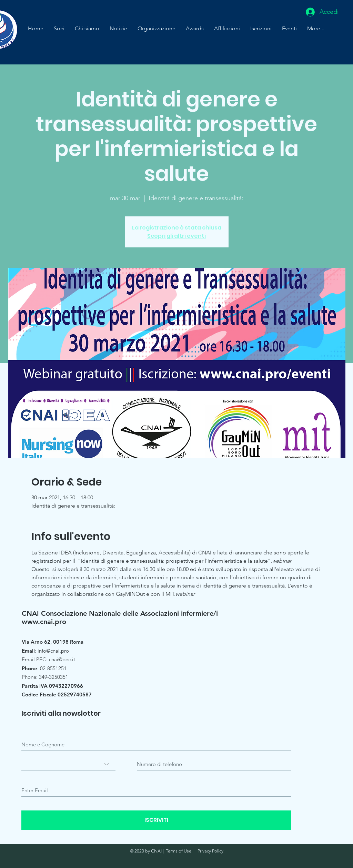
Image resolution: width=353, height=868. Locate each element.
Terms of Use (179, 851)
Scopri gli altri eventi (176, 236)
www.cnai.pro (44, 622)
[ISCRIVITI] (156, 820)
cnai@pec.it (62, 659)
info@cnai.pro (53, 651)
